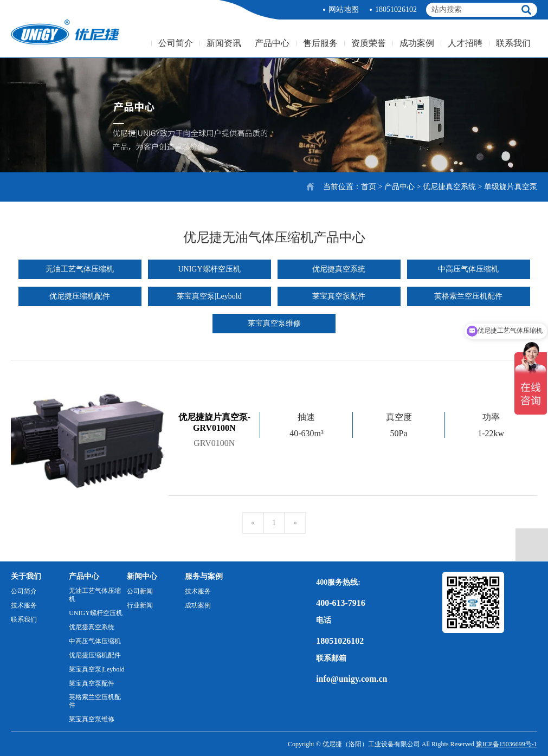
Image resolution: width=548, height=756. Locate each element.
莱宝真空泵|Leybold (209, 296)
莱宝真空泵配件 (339, 296)
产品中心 (272, 43)
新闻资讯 (224, 43)
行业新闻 (140, 605)
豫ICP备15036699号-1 (507, 744)
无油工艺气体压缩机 (80, 269)
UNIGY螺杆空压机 (209, 269)
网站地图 (344, 9)
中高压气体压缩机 (468, 269)
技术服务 (24, 605)
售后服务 (320, 43)
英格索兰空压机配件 (468, 296)
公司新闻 (140, 591)
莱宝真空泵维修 (274, 323)
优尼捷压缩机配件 (80, 296)
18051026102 (396, 9)
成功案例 (417, 43)
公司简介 (176, 43)
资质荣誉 (369, 43)
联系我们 (513, 43)
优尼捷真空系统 (449, 187)
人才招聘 (465, 43)
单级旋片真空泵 (511, 187)
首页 (369, 187)
